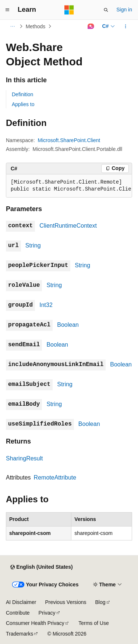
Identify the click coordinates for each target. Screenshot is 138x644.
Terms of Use (93, 623)
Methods (36, 26)
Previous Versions (66, 602)
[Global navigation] (7, 10)
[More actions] (126, 26)
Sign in (124, 10)
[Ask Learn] (91, 26)
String (33, 245)
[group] (69, 186)
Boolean (68, 325)
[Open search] (106, 10)
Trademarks (20, 634)
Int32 (46, 305)
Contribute (18, 613)
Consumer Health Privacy (35, 623)
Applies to (23, 104)
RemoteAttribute (55, 477)
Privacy (47, 613)
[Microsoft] (69, 10)
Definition (22, 94)
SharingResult (24, 458)
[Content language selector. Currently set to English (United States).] (41, 567)
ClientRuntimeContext (68, 226)
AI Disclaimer (21, 602)
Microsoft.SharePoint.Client (69, 140)
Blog (100, 602)
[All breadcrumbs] (12, 26)
